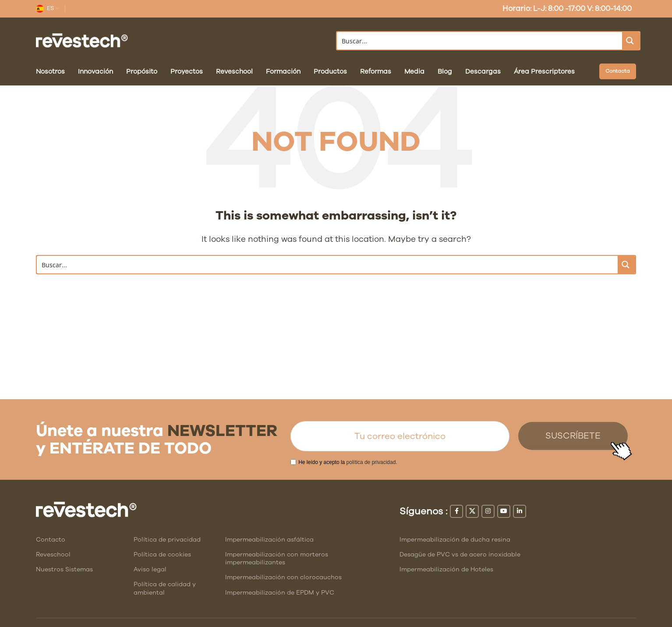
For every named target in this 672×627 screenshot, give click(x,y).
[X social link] (472, 511)
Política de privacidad (167, 540)
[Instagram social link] (488, 511)
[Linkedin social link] (520, 511)
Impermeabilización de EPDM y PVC (280, 593)
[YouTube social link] (504, 511)
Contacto (51, 540)
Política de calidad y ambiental (165, 588)
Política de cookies (162, 554)
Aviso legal (150, 569)
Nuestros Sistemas (64, 569)
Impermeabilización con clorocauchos (283, 577)
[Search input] (480, 41)
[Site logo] (82, 40)
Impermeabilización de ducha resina (455, 540)
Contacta (618, 71)
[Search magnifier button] (631, 41)
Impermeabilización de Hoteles (446, 569)
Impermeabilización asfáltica (269, 540)
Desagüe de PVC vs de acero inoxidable (460, 554)
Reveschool (53, 554)
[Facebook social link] (456, 511)
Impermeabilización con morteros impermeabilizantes (277, 558)
